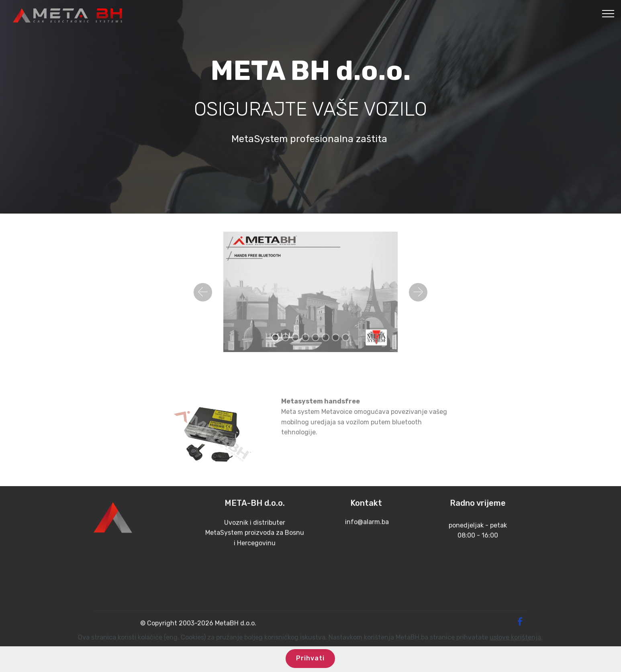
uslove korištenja (515, 647)
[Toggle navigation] (608, 13)
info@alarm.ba (366, 531)
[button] (203, 292)
